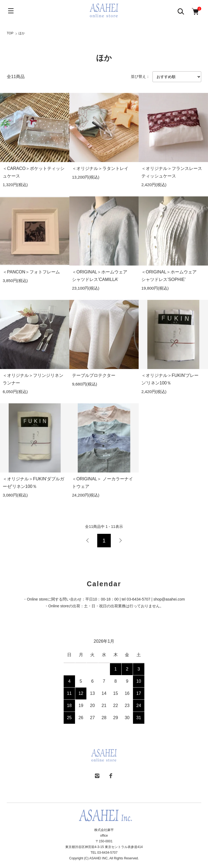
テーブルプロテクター (94, 375)
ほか (22, 33)
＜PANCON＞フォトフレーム (31, 272)
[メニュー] (11, 11)
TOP (10, 33)
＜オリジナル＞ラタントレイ (100, 168)
